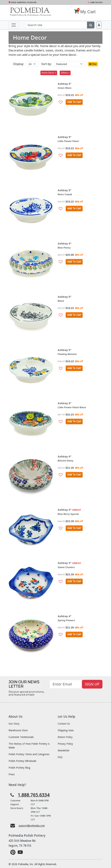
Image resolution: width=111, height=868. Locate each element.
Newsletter (64, 750)
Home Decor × (49, 73)
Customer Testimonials (21, 737)
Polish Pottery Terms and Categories (29, 754)
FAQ (60, 757)
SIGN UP (92, 684)
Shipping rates (66, 730)
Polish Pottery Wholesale (22, 761)
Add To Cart (74, 102)
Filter (93, 64)
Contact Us (64, 724)
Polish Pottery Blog (19, 768)
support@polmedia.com (32, 826)
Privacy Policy (65, 744)
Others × (65, 73)
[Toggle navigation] (14, 25)
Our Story (14, 724)
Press (12, 774)
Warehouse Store (18, 730)
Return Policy (65, 737)
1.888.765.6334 (95, 2)
